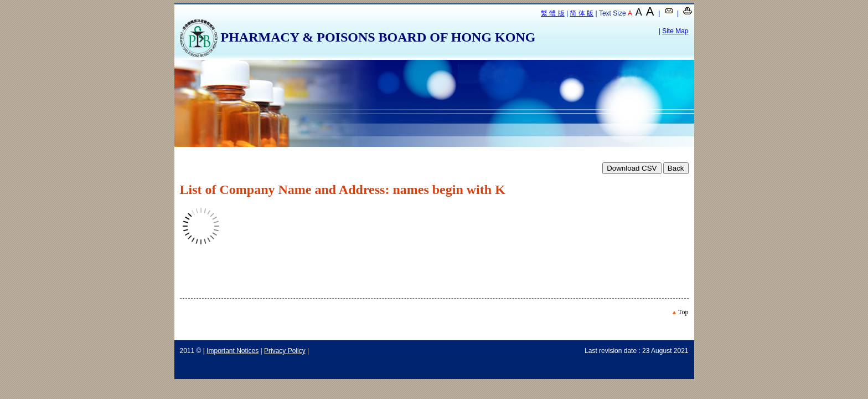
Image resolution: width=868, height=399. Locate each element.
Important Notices (232, 351)
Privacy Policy (285, 351)
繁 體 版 (553, 13)
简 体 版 (582, 13)
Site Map (675, 31)
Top (683, 312)
